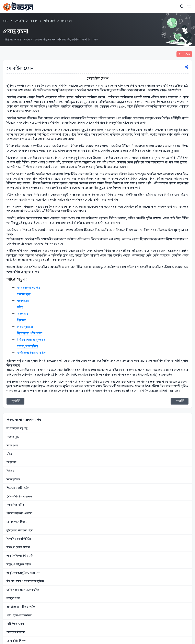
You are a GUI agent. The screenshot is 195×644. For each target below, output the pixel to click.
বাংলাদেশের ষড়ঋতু (28, 288)
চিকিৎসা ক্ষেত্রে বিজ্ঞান (18, 547)
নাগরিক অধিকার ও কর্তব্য (32, 353)
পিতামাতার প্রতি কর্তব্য (30, 333)
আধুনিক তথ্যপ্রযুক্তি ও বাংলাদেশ (23, 573)
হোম (6, 21)
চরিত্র (20, 307)
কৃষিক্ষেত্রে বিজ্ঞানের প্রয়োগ (21, 530)
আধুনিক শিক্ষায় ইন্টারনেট (20, 556)
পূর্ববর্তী (15, 401)
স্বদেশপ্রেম (23, 301)
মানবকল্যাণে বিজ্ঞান (17, 522)
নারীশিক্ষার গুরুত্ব (15, 624)
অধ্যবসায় (22, 314)
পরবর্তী (180, 401)
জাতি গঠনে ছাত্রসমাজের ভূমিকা (23, 590)
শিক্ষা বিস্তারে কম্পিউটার (19, 539)
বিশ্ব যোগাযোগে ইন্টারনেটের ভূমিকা (25, 581)
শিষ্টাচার (21, 320)
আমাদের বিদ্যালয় (16, 632)
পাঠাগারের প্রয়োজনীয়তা (19, 615)
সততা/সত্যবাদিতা (27, 346)
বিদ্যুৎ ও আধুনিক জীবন (19, 564)
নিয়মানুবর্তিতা (25, 327)
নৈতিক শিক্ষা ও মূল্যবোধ (31, 340)
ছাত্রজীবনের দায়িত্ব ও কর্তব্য (21, 607)
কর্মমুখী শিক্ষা (13, 598)
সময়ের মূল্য (24, 294)
